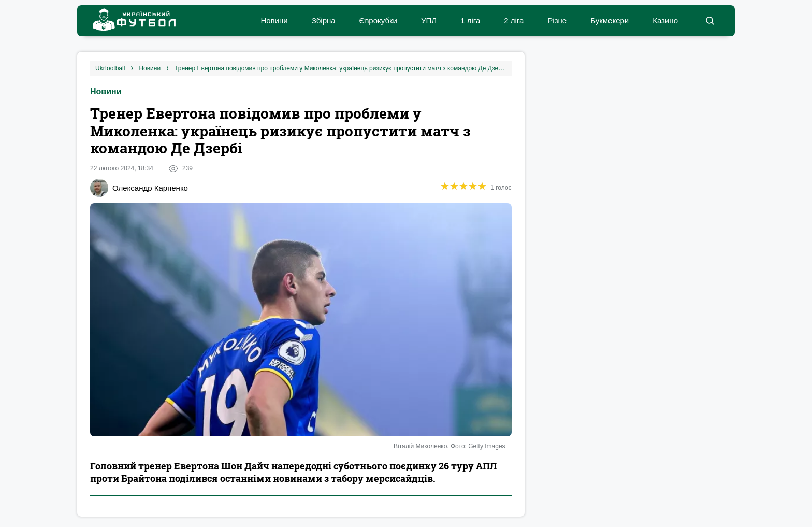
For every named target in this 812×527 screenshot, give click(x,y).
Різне (557, 20)
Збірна (324, 20)
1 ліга (470, 20)
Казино (665, 20)
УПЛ (429, 20)
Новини (274, 20)
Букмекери (610, 20)
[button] (710, 21)
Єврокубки (378, 20)
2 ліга (514, 20)
